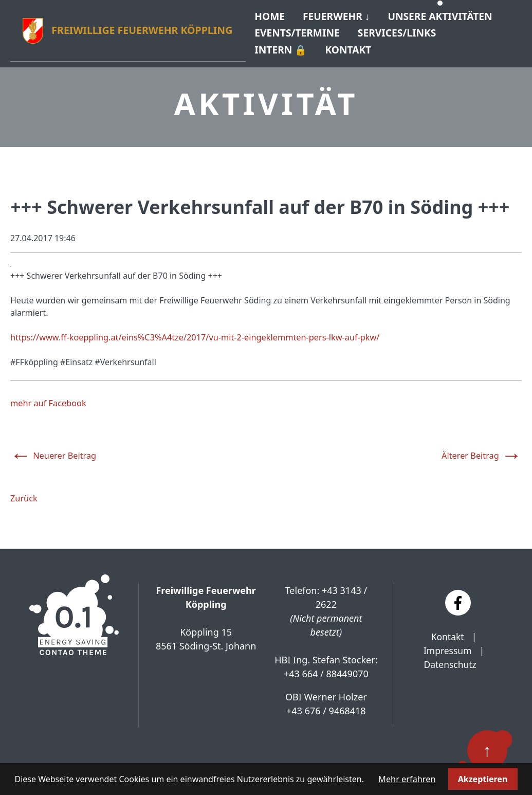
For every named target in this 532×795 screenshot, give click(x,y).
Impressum (447, 645)
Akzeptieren (482, 779)
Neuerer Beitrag (53, 448)
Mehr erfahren (407, 779)
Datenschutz (450, 659)
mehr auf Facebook (48, 399)
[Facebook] (458, 598)
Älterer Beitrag (482, 448)
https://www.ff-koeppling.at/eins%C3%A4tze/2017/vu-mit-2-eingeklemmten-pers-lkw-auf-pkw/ (191, 333)
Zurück (24, 493)
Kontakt (448, 631)
